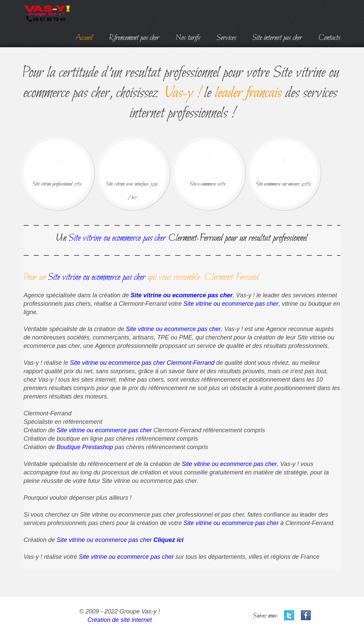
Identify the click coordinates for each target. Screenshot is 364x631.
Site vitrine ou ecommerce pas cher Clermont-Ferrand (142, 363)
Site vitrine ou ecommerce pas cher (181, 295)
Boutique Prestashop (85, 447)
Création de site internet (119, 620)
